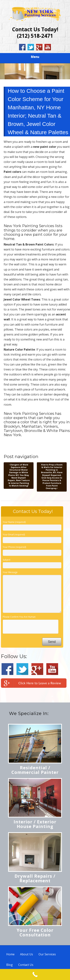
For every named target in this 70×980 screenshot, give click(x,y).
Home (10, 954)
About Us (27, 954)
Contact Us (26, 965)
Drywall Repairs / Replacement (35, 878)
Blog (9, 965)
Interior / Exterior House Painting (35, 824)
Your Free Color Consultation (35, 932)
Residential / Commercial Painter (35, 770)
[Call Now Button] (35, 974)
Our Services (47, 954)
